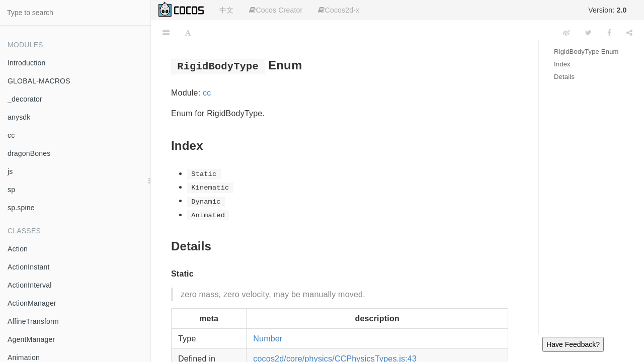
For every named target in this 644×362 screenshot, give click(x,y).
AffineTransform (33, 321)
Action (18, 249)
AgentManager (31, 339)
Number (268, 339)
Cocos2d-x (339, 10)
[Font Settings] (188, 33)
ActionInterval (30, 285)
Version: (607, 10)
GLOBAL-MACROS (39, 81)
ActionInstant (29, 267)
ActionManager (32, 303)
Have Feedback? (573, 344)
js (10, 171)
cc (11, 135)
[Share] (629, 33)
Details (564, 77)
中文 (226, 10)
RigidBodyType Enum (586, 52)
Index (562, 64)
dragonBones (29, 153)
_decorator (25, 99)
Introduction (27, 63)
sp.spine (21, 208)
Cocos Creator (276, 10)
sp (11, 190)
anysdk (19, 117)
